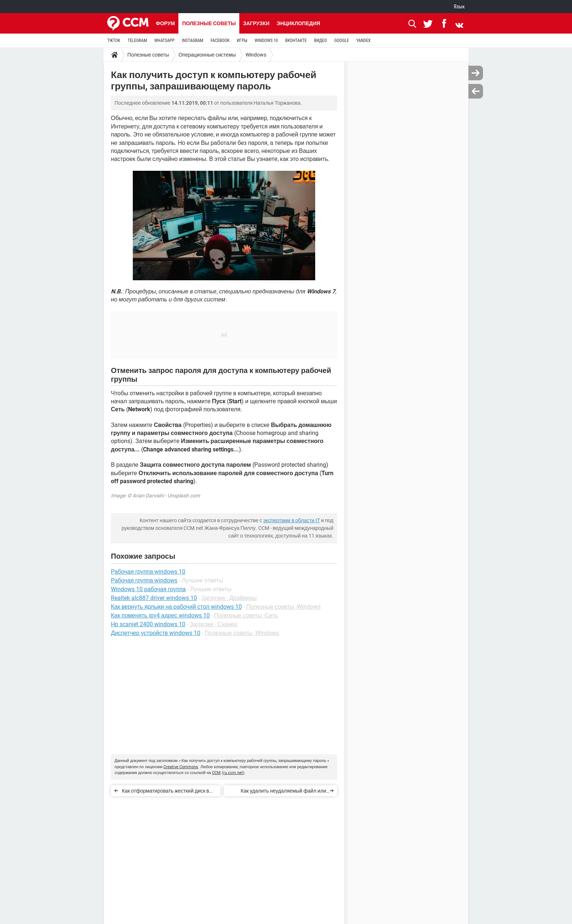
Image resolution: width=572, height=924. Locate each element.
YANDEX (363, 41)
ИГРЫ (242, 41)
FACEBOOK (220, 41)
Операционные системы (207, 55)
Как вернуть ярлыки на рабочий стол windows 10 (176, 607)
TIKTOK (114, 41)
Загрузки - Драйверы (229, 598)
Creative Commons (181, 767)
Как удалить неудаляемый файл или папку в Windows (283, 792)
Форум (165, 23)
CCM (216, 773)
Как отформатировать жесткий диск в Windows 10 (165, 792)
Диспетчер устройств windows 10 (156, 633)
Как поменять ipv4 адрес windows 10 (160, 615)
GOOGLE (341, 41)
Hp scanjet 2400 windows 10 (148, 624)
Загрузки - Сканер (214, 624)
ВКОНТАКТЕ (296, 41)
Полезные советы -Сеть (246, 615)
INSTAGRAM (192, 41)
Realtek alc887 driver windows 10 (154, 598)
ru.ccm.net (233, 773)
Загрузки (256, 23)
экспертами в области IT (291, 520)
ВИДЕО (320, 41)
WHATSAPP (164, 41)
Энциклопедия (298, 23)
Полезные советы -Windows (283, 607)
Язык (459, 7)
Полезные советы (209, 23)
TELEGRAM (137, 41)
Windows (256, 55)
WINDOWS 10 (266, 41)
